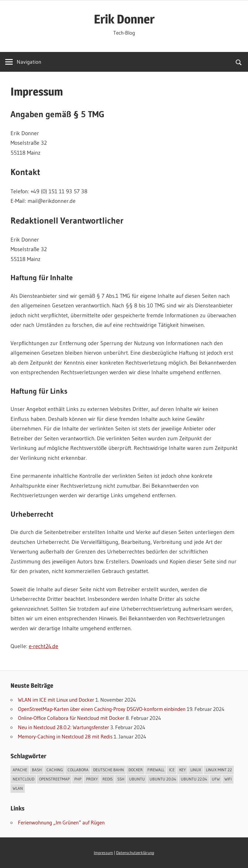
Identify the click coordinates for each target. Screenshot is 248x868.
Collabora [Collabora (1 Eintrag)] (78, 770)
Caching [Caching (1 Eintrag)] (55, 770)
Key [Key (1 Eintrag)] (183, 770)
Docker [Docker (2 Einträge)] (136, 770)
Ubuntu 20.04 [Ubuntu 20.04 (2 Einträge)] (163, 779)
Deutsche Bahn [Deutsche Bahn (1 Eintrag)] (109, 770)
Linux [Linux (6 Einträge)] (196, 770)
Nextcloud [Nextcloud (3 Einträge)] (24, 779)
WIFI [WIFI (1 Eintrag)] (228, 779)
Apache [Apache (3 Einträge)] (20, 770)
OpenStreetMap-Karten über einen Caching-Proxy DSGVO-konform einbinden (102, 709)
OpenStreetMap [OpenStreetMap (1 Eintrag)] (54, 779)
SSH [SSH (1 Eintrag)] (121, 779)
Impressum (103, 853)
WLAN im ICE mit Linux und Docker (56, 700)
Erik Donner (124, 19)
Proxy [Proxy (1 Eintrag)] (92, 779)
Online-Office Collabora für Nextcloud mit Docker (71, 718)
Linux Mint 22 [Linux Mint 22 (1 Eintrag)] (219, 770)
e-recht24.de (44, 646)
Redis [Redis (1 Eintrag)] (108, 779)
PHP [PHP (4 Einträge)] (78, 779)
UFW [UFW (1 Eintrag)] (216, 779)
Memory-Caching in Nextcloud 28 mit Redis (65, 736)
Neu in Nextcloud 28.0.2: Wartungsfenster (63, 727)
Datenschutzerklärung (135, 853)
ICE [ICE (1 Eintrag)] (172, 770)
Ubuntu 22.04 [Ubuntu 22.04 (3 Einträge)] (194, 779)
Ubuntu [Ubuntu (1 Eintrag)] (137, 779)
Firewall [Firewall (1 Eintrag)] (156, 770)
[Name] (23, 62)
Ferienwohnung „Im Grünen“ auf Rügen (61, 822)
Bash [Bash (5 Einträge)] (37, 770)
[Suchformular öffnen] (239, 62)
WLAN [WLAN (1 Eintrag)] (18, 788)
